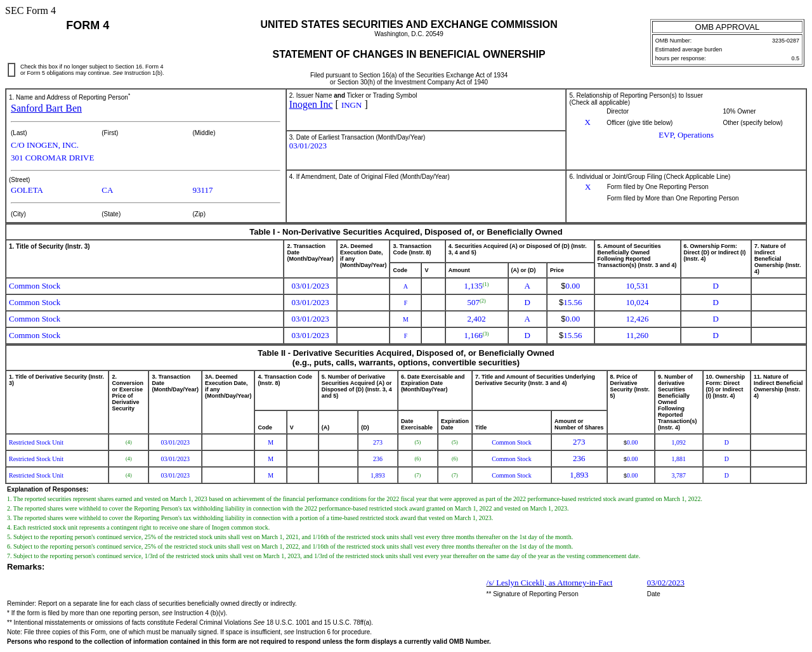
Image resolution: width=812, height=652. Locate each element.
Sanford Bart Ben (46, 108)
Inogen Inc (311, 104)
